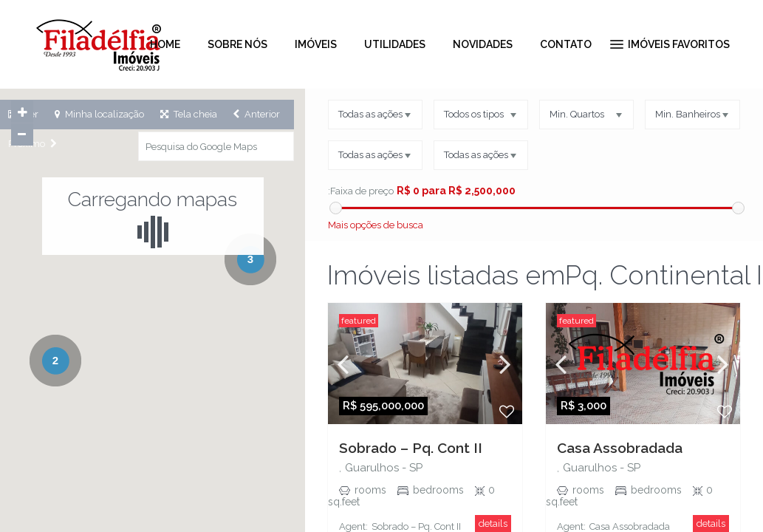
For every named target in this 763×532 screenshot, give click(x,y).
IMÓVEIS (316, 44)
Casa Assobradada (620, 448)
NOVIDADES (483, 44)
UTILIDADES (395, 44)
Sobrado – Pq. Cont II (411, 448)
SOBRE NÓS (237, 44)
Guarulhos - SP (384, 468)
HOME (165, 44)
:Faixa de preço (360, 191)
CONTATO (566, 44)
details (493, 524)
